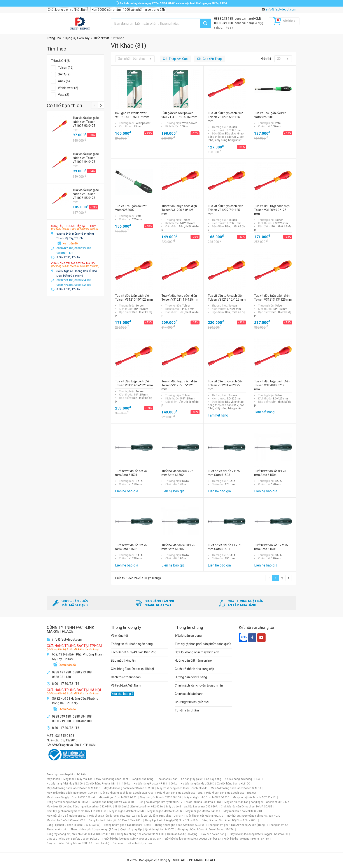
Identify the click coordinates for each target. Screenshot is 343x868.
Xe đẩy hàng (214, 779)
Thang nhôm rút (279, 825)
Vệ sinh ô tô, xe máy (140, 843)
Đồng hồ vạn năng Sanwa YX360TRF (113, 802)
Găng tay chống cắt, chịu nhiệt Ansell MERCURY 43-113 (80, 834)
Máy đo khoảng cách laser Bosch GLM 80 (72, 793)
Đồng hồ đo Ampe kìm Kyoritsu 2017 (161, 802)
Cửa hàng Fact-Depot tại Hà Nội (132, 669)
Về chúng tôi (119, 636)
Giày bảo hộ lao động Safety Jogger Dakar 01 (74, 839)
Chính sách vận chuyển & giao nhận (199, 685)
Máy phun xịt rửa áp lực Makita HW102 (112, 816)
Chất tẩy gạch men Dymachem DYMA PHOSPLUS (76, 811)
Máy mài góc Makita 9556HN (165, 811)
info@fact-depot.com (281, 9)
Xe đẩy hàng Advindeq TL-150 (243, 779)
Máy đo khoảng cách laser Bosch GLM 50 (236, 788)
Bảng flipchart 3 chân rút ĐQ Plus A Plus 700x (229, 820)
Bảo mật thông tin (123, 661)
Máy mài (69, 779)
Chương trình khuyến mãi (192, 702)
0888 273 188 (224, 19)
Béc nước (118, 843)
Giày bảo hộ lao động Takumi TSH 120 (69, 843)
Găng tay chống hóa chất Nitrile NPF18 (140, 834)
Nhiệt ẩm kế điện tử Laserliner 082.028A (139, 807)
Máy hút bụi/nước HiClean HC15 (66, 820)
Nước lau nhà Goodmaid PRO (203, 802)
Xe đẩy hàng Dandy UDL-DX (197, 784)
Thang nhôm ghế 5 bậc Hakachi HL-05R (128, 825)
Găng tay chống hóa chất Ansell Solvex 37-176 (206, 830)
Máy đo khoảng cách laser (112, 779)
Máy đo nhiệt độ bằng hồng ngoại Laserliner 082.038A (79, 807)
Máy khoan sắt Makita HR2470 (205, 816)
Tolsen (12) (66, 68)
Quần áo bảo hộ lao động (182, 834)
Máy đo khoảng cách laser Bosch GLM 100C (73, 788)
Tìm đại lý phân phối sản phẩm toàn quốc (203, 644)
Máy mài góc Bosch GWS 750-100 (160, 797)
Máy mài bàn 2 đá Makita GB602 (66, 816)
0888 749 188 (224, 23)
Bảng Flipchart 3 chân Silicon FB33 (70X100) (74, 825)
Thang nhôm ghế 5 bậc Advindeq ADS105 (180, 825)
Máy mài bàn (85, 779)
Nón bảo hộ (102, 843)
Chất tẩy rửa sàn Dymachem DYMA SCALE (246, 807)
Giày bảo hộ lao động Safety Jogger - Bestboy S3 (259, 834)
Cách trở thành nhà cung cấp (194, 669)
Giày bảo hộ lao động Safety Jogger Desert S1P (133, 839)
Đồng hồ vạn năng (142, 779)
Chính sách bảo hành (189, 694)
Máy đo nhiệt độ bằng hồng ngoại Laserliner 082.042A (257, 802)
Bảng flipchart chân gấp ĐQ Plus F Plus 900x (115, 820)
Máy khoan (53, 779)
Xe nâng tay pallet (192, 779)
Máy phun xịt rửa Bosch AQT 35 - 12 (254, 797)
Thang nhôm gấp (57, 830)
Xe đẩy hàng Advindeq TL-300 (65, 784)
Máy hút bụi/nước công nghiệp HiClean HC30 (253, 816)
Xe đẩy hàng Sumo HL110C (234, 784)
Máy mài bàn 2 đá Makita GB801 (243, 811)
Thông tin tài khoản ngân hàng (132, 644)
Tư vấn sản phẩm (187, 710)
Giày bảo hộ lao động (213, 834)
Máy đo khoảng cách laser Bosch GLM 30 (129, 788)
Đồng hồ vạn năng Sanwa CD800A (67, 802)
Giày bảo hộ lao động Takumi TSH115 (247, 839)
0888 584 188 (244, 23)
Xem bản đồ (70, 243)
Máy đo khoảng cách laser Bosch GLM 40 (182, 788)
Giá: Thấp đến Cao (175, 59)
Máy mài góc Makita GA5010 (203, 811)
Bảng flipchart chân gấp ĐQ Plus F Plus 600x (172, 820)
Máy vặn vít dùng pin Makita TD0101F (161, 816)
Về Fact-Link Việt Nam (126, 685)
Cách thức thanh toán (126, 677)
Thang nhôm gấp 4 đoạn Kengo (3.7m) (94, 830)
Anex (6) (64, 81)
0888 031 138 (244, 19)
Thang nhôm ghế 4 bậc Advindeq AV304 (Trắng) (237, 825)
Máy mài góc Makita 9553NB (127, 811)
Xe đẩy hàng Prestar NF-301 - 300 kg (155, 784)
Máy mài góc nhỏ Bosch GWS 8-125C (207, 797)
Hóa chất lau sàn (167, 779)
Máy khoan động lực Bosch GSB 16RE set (231, 793)
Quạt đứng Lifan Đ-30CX (159, 830)
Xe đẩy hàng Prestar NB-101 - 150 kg (108, 784)
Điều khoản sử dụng (188, 636)
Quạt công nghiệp (131, 830)
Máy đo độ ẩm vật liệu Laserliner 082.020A (192, 807)
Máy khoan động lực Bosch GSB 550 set (71, 797)
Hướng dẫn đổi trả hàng (191, 677)
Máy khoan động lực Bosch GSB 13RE (180, 793)
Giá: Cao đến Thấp (209, 59)
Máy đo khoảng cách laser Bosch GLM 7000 (127, 793)
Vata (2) (64, 95)
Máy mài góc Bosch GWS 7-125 (118, 797)
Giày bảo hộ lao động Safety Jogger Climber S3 (193, 839)
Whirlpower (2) (68, 88)
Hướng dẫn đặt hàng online (193, 661)
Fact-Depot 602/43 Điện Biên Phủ (134, 652)
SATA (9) (64, 74)
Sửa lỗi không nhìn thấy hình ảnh (197, 652)
